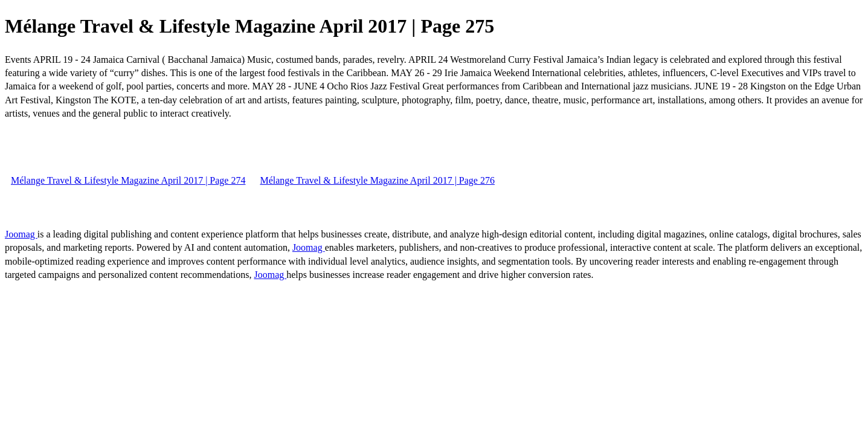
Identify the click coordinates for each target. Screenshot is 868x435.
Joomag (21, 234)
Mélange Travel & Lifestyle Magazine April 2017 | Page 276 (377, 180)
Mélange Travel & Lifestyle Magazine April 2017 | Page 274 (128, 180)
